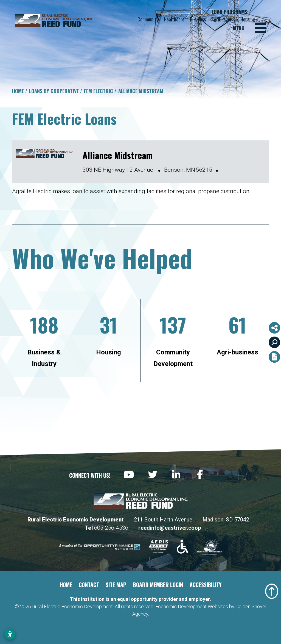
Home (66, 585)
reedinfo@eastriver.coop (170, 528)
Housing (248, 19)
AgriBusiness (223, 19)
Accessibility (206, 585)
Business (198, 19)
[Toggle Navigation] (250, 28)
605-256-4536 (112, 528)
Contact (89, 585)
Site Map (116, 585)
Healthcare (174, 19)
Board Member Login (158, 585)
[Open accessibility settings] (10, 634)
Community (148, 19)
